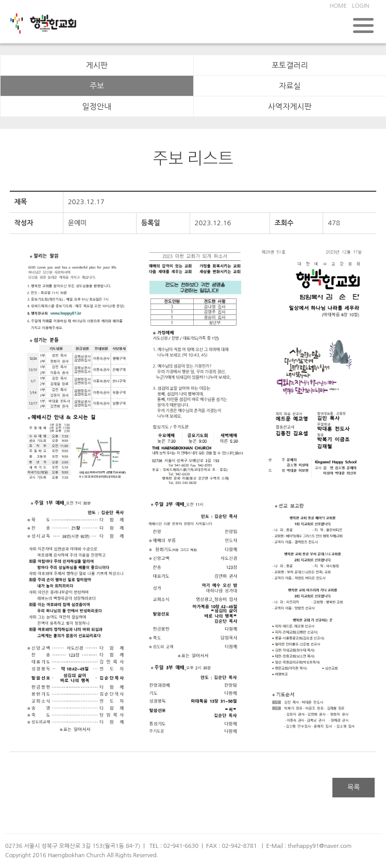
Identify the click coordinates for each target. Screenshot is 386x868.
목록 (354, 787)
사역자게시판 (290, 106)
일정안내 (97, 106)
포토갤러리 (290, 65)
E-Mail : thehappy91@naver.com (309, 846)
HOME (338, 6)
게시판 (97, 65)
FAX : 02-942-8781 (231, 846)
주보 (97, 86)
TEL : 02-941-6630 (174, 846)
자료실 (290, 86)
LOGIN (360, 6)
